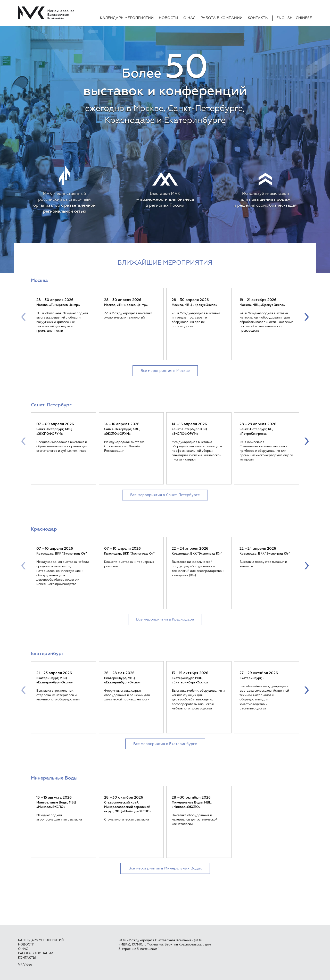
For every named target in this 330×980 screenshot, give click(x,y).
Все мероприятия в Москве (165, 371)
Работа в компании (222, 18)
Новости (168, 18)
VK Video (25, 965)
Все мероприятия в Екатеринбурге (165, 744)
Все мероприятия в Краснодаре (165, 619)
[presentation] (23, 316)
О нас (189, 18)
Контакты (258, 18)
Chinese (304, 18)
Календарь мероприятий (127, 18)
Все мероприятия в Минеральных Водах (165, 868)
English (284, 18)
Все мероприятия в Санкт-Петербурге (165, 495)
